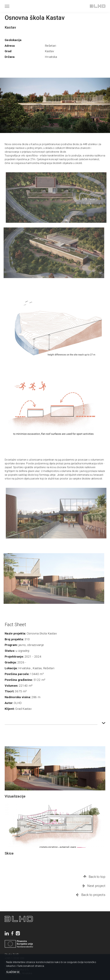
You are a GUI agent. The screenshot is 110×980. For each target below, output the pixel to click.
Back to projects (93, 895)
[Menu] (7, 6)
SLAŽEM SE (13, 972)
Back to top (97, 877)
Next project (96, 886)
